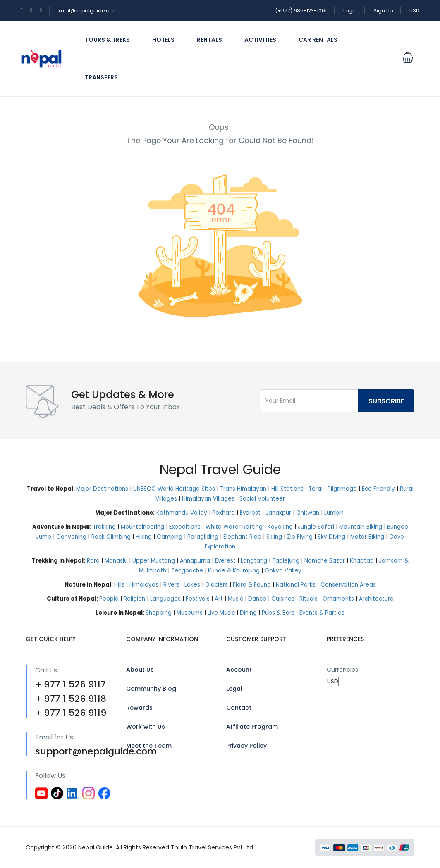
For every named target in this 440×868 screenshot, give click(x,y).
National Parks (296, 585)
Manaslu (116, 561)
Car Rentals (318, 40)
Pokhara (224, 513)
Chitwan (308, 513)
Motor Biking (367, 537)
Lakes (192, 585)
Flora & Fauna (252, 585)
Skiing (274, 537)
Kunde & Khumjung (234, 571)
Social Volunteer (262, 499)
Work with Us (146, 727)
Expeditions (185, 527)
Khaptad (362, 561)
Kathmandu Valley (182, 513)
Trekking (104, 527)
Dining (248, 613)
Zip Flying (300, 537)
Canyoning (71, 537)
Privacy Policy (246, 746)
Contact (239, 708)
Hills (119, 585)
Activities (260, 40)
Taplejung (286, 561)
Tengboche (187, 571)
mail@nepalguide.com (88, 11)
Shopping (159, 613)
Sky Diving (331, 537)
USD (414, 11)
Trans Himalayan (243, 489)
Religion (134, 599)
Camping (170, 537)
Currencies (342, 670)
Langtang (254, 561)
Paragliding (203, 537)
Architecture (376, 599)
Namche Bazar (325, 561)
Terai (316, 489)
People (109, 599)
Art (219, 599)
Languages (165, 599)
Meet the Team (149, 746)
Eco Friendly (378, 489)
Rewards (139, 708)
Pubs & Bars (278, 613)
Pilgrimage (342, 489)
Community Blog (151, 689)
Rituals (308, 599)
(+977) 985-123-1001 (301, 11)
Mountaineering (142, 527)
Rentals (209, 40)
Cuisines (283, 599)
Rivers (171, 585)
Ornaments (338, 599)
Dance (257, 599)
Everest (250, 513)
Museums (190, 613)
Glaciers (216, 585)
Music (236, 599)
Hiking (144, 537)
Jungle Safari (316, 527)
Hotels (163, 40)
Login (350, 11)
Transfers (101, 77)
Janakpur (278, 513)
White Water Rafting (234, 527)
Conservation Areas (348, 585)
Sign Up (383, 11)
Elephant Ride (242, 537)
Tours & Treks (107, 40)
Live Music (221, 613)
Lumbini (335, 513)
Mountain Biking (361, 527)
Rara (93, 561)
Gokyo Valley (283, 571)
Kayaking (280, 527)
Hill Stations (287, 489)
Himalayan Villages (208, 499)
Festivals (198, 599)
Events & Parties (322, 613)
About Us (140, 670)
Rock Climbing (111, 537)
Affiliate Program (252, 727)
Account (239, 670)
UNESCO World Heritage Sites (174, 489)
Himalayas (144, 585)
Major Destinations (102, 489)
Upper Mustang (154, 561)
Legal (234, 689)
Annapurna (195, 561)
